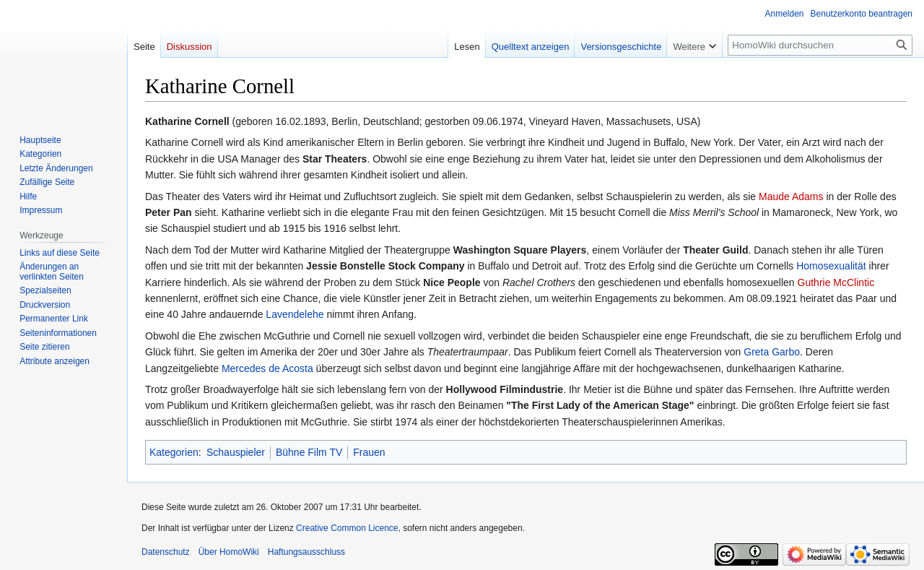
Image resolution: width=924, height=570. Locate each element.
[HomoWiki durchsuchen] (820, 45)
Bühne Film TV (309, 452)
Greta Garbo (772, 352)
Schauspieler (236, 452)
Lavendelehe (295, 314)
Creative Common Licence (347, 528)
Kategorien (174, 452)
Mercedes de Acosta (267, 368)
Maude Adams (791, 197)
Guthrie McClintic (836, 282)
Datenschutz (166, 552)
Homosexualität (831, 266)
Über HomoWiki (229, 552)
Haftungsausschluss (306, 552)
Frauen (369, 452)
